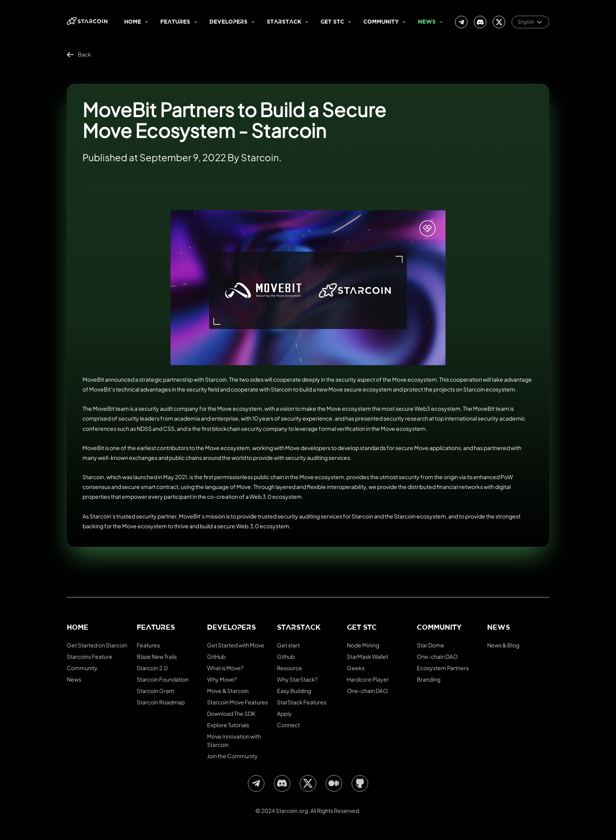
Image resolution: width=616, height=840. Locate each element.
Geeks (356, 668)
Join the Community (232, 756)
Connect (288, 725)
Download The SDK (231, 713)
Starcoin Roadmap (161, 702)
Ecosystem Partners (443, 668)
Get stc (332, 22)
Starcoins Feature (90, 656)
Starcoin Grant (155, 691)
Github (286, 656)
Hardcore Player (368, 679)
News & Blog (503, 645)
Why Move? (222, 679)
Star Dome (431, 645)
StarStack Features (302, 702)
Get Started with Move (236, 645)
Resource (290, 668)
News (427, 22)
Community (381, 22)
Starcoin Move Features (237, 702)
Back (79, 54)
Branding (429, 679)
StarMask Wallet (368, 656)
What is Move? (225, 668)
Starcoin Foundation (163, 679)
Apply (284, 713)
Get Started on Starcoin (97, 645)
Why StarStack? (297, 679)
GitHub (216, 656)
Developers (228, 22)
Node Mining (363, 645)
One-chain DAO (367, 691)
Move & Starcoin (228, 691)
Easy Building (294, 691)
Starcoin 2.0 (152, 668)
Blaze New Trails (157, 656)
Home (133, 22)
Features (175, 22)
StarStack (284, 22)
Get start (288, 645)
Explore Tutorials (228, 725)
